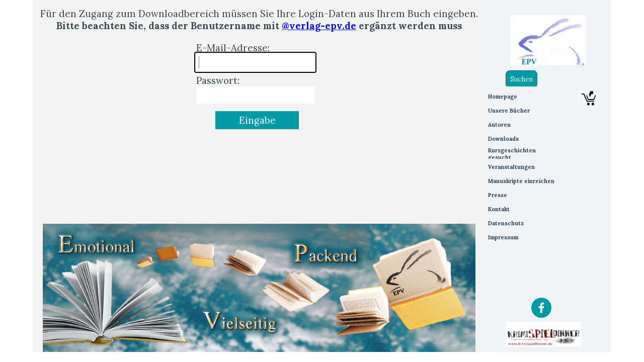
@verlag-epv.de (319, 26)
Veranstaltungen (511, 167)
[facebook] (541, 308)
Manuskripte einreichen (521, 181)
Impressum (503, 237)
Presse (498, 195)
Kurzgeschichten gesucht (512, 154)
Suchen (521, 79)
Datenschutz (506, 223)
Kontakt (499, 209)
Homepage (503, 97)
